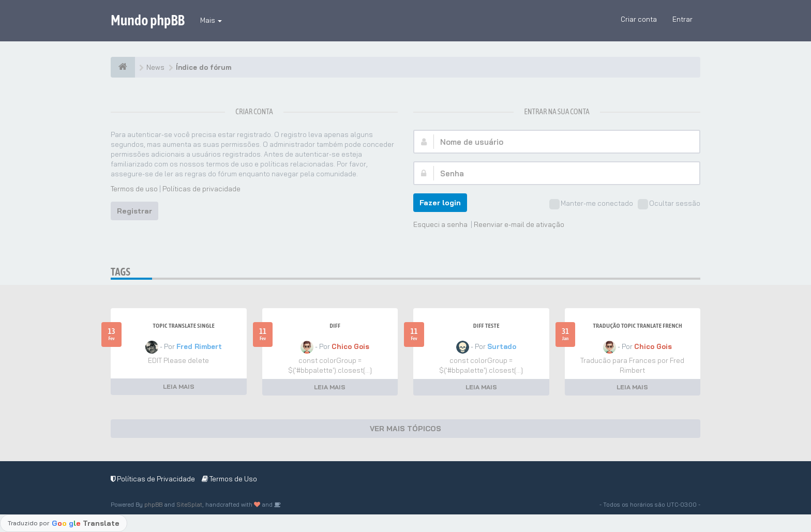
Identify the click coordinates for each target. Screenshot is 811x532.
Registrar (134, 211)
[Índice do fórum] (123, 67)
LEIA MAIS (179, 386)
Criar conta (639, 19)
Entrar (682, 19)
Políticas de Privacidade (153, 479)
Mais (211, 20)
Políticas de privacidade (201, 189)
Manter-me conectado (591, 204)
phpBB (153, 505)
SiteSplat (189, 505)
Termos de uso (134, 189)
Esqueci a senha (440, 224)
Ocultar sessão (669, 204)
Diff (335, 326)
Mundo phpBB (148, 20)
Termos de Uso (229, 479)
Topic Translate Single (184, 326)
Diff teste (486, 326)
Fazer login (440, 203)
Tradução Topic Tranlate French (637, 326)
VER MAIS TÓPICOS (405, 429)
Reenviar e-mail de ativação (519, 224)
